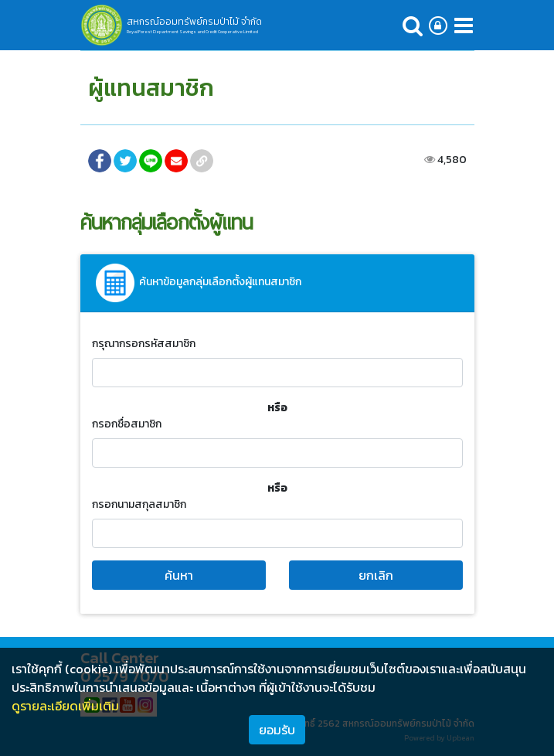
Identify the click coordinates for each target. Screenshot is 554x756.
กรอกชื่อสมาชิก (127, 424)
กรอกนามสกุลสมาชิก (139, 504)
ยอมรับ (277, 730)
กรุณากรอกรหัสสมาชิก (144, 344)
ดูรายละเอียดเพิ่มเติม (65, 706)
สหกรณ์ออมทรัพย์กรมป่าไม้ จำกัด (194, 22)
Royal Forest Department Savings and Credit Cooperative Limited (192, 32)
